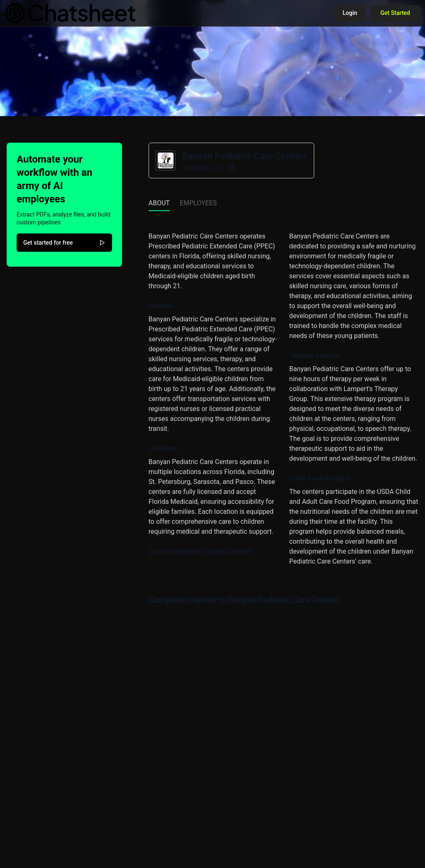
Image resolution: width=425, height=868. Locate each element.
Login (350, 13)
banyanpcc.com (203, 167)
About (159, 203)
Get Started (395, 13)
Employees (198, 203)
